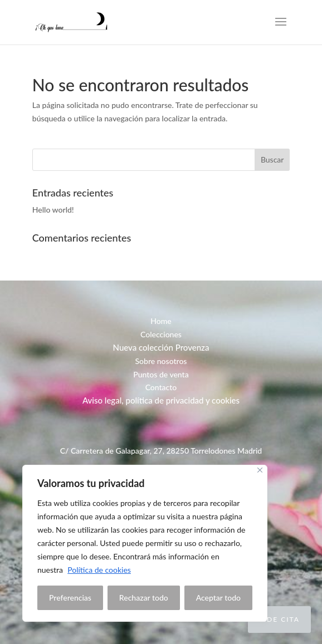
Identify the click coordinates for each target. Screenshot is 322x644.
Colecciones (161, 334)
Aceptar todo (218, 598)
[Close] (260, 470)
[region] (145, 543)
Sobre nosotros (161, 361)
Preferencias (70, 598)
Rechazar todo (144, 598)
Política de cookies (99, 570)
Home (161, 321)
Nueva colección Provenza (161, 347)
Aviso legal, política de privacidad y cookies (161, 400)
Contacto (161, 387)
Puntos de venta (161, 374)
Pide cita (279, 619)
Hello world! (53, 210)
